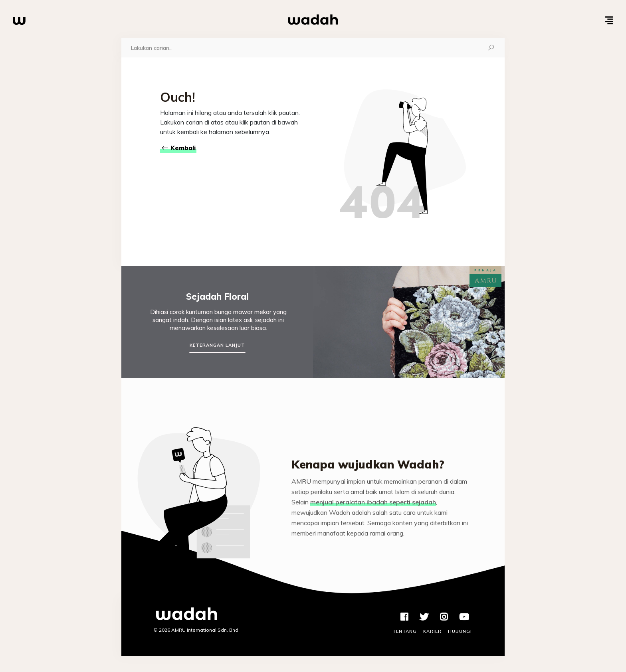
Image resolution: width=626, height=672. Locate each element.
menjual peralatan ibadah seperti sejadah (373, 502)
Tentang (405, 631)
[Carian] (300, 48)
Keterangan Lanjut (217, 345)
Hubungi (460, 631)
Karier (432, 631)
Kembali (178, 148)
